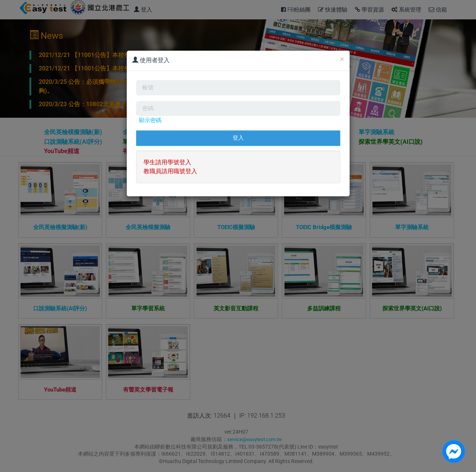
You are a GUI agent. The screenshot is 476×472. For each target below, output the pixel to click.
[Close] (342, 59)
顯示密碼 (151, 124)
